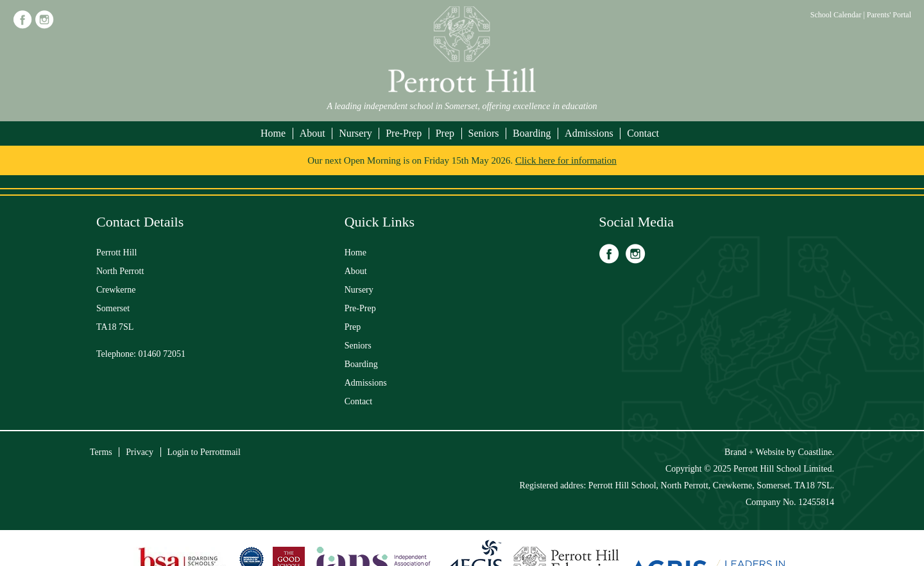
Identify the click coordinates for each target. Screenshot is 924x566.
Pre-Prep (404, 133)
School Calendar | (839, 15)
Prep (445, 133)
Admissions (589, 133)
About (312, 133)
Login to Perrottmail (204, 452)
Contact (643, 133)
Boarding (532, 133)
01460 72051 (162, 354)
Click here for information (566, 160)
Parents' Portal (889, 15)
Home (273, 133)
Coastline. (816, 452)
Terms (101, 452)
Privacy (140, 452)
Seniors (484, 133)
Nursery (355, 133)
